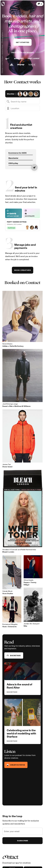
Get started (22, 42)
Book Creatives (23, 270)
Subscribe (23, 841)
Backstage (14, 655)
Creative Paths (16, 765)
